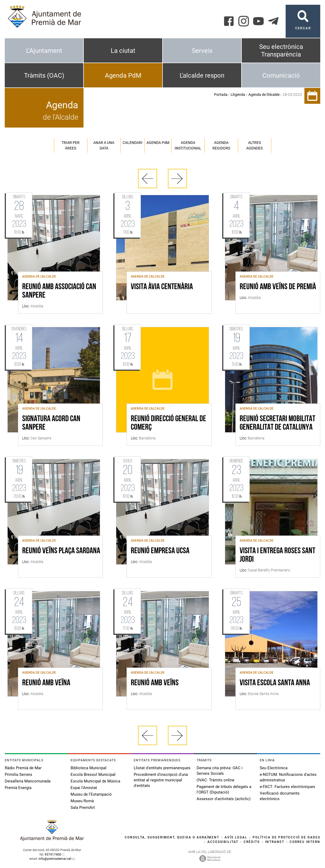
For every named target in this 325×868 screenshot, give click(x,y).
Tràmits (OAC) (44, 76)
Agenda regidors (221, 145)
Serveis (202, 51)
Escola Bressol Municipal (93, 775)
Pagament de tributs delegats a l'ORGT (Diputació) (224, 789)
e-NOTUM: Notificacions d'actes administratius (288, 777)
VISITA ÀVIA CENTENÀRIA (162, 287)
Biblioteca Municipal (89, 768)
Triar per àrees (71, 145)
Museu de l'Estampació (91, 794)
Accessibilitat (223, 842)
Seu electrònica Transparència (281, 51)
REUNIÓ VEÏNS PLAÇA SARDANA (61, 551)
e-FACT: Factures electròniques (287, 787)
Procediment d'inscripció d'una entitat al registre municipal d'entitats (161, 780)
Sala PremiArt (83, 808)
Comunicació (281, 76)
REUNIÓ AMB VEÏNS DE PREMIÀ (278, 287)
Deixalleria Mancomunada (28, 781)
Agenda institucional (188, 145)
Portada (221, 95)
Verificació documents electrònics (280, 796)
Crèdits (252, 842)
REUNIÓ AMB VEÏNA (46, 683)
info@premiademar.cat (55, 859)
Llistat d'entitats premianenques (162, 768)
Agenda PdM (123, 76)
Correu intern (305, 842)
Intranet (275, 842)
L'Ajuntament (44, 51)
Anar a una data (104, 145)
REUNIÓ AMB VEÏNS (155, 683)
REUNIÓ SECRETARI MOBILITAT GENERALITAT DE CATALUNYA (277, 423)
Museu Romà (82, 801)
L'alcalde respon (202, 76)
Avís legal (236, 837)
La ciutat (123, 51)
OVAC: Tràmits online (215, 780)
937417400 (53, 855)
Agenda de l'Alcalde (264, 95)
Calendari (133, 143)
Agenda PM (158, 143)
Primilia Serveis (18, 775)
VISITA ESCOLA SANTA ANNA (275, 683)
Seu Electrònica (274, 768)
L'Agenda (238, 95)
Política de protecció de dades (286, 837)
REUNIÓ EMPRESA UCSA (160, 551)
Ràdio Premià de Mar (23, 768)
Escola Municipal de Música (95, 781)
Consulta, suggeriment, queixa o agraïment (172, 837)
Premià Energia (18, 788)
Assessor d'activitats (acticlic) (224, 799)
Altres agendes (254, 145)
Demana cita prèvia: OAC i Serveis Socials (220, 771)
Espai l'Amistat (84, 788)
